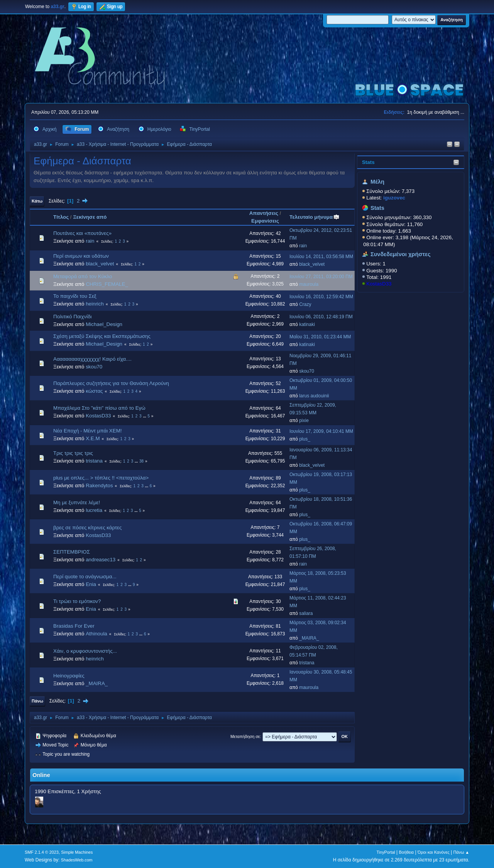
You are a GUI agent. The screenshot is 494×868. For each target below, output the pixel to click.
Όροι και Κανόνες (434, 852)
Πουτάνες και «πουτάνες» (82, 233)
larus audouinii (314, 396)
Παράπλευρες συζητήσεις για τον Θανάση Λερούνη (111, 383)
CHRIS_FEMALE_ (107, 284)
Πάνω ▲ (462, 852)
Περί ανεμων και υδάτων (81, 256)
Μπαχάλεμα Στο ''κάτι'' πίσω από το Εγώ (99, 408)
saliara (306, 613)
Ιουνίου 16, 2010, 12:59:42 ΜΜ (321, 297)
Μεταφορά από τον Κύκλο (83, 276)
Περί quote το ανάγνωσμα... (85, 577)
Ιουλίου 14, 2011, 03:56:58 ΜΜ (321, 257)
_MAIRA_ (309, 638)
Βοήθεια (406, 852)
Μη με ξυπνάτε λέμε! (77, 502)
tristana (94, 461)
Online (41, 775)
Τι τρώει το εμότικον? (77, 601)
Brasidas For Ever (74, 626)
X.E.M (93, 438)
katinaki (307, 324)
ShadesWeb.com (77, 860)
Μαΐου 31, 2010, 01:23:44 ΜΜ (320, 337)
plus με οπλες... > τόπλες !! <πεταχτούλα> (101, 478)
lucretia (94, 510)
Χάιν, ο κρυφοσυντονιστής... (85, 651)
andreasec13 (101, 560)
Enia (91, 584)
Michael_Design (104, 324)
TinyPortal (386, 852)
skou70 (94, 367)
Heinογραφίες (69, 676)
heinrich (95, 304)
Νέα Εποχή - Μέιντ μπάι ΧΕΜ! (87, 431)
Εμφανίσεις (265, 221)
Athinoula (96, 634)
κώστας (94, 391)
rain (90, 241)
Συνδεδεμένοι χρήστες (401, 254)
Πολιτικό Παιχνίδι (73, 317)
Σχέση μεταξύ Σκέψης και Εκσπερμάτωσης (102, 336)
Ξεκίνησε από (90, 217)
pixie (304, 420)
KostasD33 (379, 284)
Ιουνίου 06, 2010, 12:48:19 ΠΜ (321, 317)
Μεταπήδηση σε (245, 736)
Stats (368, 162)
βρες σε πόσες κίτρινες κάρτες (87, 528)
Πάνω (37, 701)
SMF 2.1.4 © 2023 (42, 852)
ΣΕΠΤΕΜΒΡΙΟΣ (72, 552)
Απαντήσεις (264, 213)
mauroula (309, 284)
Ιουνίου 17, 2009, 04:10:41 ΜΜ (321, 431)
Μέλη (377, 182)
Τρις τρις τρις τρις (73, 453)
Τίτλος (61, 217)
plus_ (305, 439)
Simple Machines (77, 852)
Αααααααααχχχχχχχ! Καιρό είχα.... (92, 359)
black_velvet (100, 264)
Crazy (305, 304)
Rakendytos (99, 486)
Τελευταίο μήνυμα (315, 217)
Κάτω (37, 201)
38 (141, 461)
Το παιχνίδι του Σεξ (75, 296)
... (145, 416)
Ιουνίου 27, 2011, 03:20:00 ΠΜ (321, 277)
